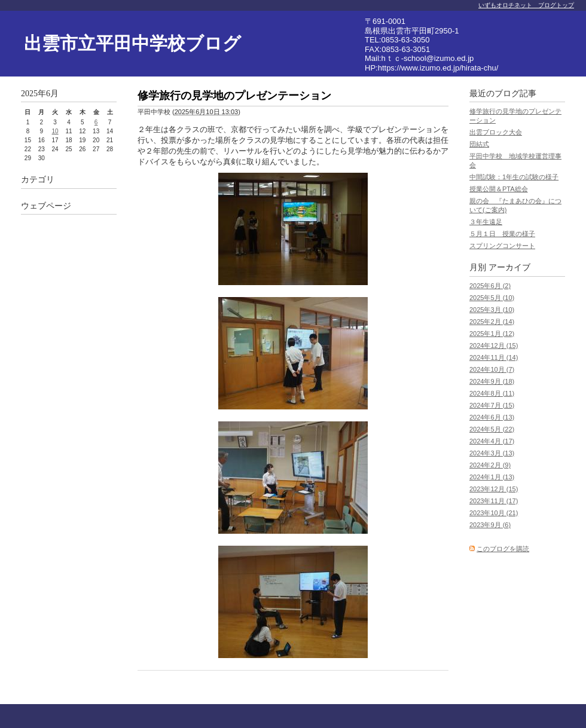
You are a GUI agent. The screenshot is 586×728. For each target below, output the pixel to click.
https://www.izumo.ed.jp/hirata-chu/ (438, 68)
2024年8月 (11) (492, 393)
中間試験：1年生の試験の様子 (514, 177)
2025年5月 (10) (492, 298)
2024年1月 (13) (492, 477)
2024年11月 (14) (494, 357)
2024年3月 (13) (492, 453)
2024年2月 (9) (490, 465)
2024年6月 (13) (492, 417)
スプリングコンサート (502, 246)
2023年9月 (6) (490, 525)
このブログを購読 (503, 549)
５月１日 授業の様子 (502, 234)
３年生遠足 (486, 222)
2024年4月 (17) (492, 441)
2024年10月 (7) (492, 369)
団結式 (479, 144)
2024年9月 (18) (492, 381)
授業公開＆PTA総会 (499, 189)
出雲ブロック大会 (496, 132)
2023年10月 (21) (494, 513)
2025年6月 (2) (490, 286)
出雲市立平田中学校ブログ (132, 43)
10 (55, 131)
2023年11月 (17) (494, 501)
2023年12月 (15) (494, 489)
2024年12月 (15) (494, 345)
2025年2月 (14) (492, 322)
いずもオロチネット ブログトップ (526, 5)
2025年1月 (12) (492, 334)
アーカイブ (509, 267)
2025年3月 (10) (492, 310)
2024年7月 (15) (492, 405)
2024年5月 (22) (492, 429)
